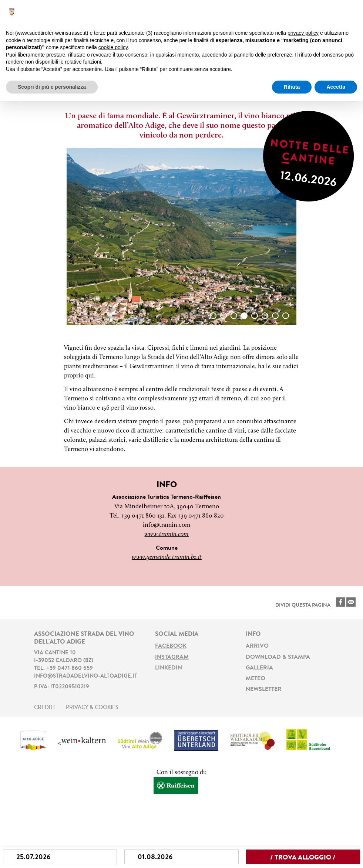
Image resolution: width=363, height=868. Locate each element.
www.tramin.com (167, 534)
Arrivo (257, 646)
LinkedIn (169, 668)
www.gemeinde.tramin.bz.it (167, 557)
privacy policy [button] (303, 33)
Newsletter (264, 689)
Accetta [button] (336, 87)
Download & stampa (278, 657)
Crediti (44, 708)
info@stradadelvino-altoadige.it (86, 676)
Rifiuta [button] (292, 87)
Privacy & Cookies (92, 708)
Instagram (172, 657)
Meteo (256, 679)
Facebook (171, 646)
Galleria (259, 668)
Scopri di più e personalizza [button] (52, 87)
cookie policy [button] (113, 47)
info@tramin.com (167, 525)
